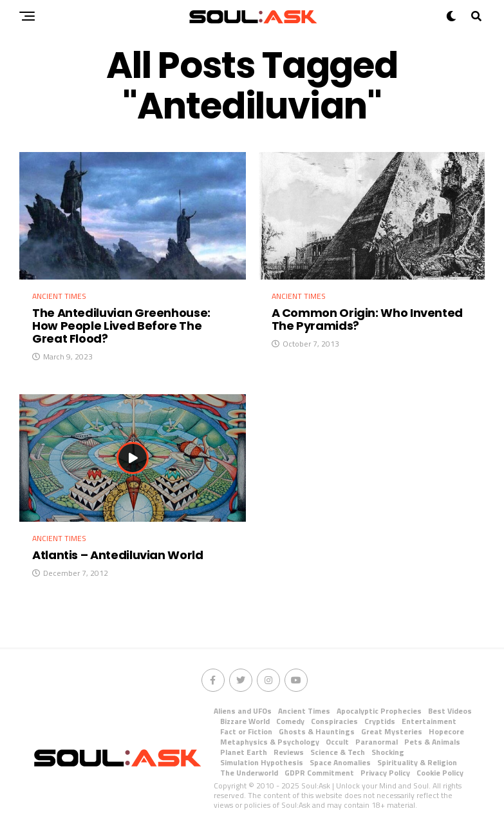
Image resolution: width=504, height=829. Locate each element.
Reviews (289, 752)
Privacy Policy (385, 773)
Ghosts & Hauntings (317, 731)
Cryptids (380, 721)
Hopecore (446, 731)
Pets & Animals (432, 742)
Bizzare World (245, 721)
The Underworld (249, 773)
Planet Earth (244, 752)
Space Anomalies (340, 762)
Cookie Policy (440, 773)
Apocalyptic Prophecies (379, 711)
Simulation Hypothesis (262, 762)
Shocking (388, 752)
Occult (337, 742)
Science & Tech (338, 752)
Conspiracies (334, 721)
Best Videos (450, 711)
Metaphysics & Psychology (270, 742)
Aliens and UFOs (243, 711)
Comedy (290, 721)
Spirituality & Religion (417, 762)
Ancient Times (304, 711)
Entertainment (429, 721)
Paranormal (377, 742)
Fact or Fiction (246, 731)
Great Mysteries (392, 731)
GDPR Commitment (319, 773)
